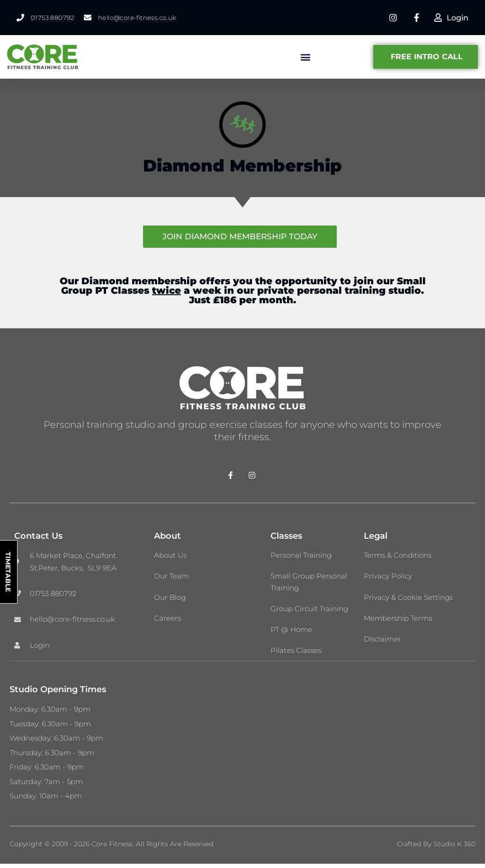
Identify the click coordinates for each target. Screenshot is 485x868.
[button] (305, 58)
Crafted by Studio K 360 (436, 848)
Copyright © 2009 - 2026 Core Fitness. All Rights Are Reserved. (112, 848)
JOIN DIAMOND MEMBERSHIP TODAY (240, 237)
